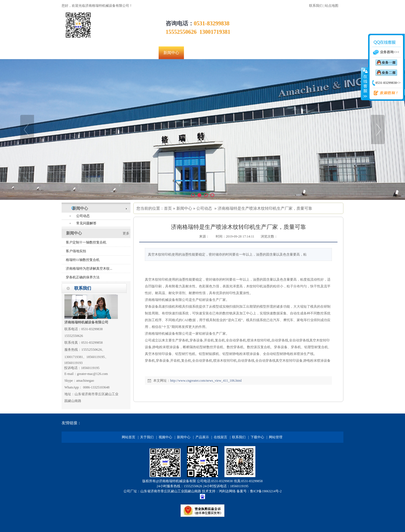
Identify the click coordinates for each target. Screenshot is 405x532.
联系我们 (316, 6)
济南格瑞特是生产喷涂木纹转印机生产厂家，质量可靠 (265, 208)
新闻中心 (184, 208)
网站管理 (276, 437)
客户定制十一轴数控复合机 (86, 242)
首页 (168, 208)
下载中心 (257, 437)
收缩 (365, 84)
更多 (126, 233)
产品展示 (202, 437)
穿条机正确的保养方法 (83, 277)
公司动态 (204, 208)
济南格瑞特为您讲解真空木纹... (89, 269)
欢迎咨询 (383, 93)
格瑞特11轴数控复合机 (83, 260)
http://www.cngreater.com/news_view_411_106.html (206, 381)
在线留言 (220, 437)
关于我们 (147, 437)
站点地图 (332, 6)
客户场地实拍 (76, 251)
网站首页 (129, 437)
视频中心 (165, 437)
